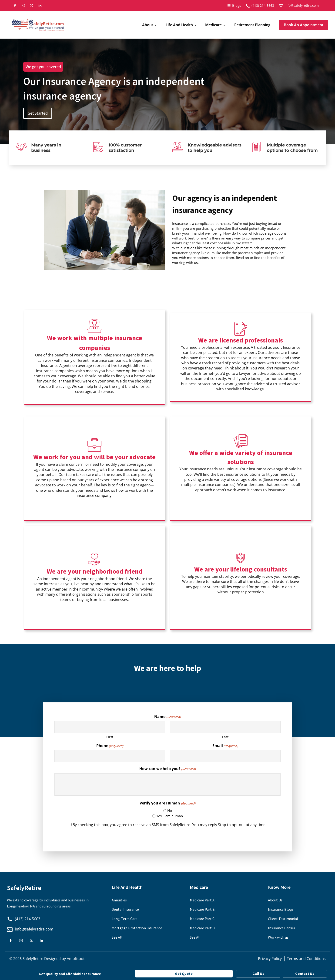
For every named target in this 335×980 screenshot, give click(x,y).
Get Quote (184, 973)
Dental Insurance (125, 909)
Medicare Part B (202, 909)
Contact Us (305, 973)
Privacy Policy (270, 959)
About (148, 25)
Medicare (213, 25)
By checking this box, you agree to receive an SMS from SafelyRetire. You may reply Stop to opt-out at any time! (169, 825)
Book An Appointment (304, 25)
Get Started (38, 113)
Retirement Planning (252, 25)
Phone (110, 746)
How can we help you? (167, 769)
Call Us (258, 973)
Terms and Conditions (306, 959)
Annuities (119, 900)
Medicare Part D (202, 928)
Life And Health (179, 25)
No (170, 811)
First (110, 737)
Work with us (278, 937)
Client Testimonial (283, 919)
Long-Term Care (125, 919)
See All (117, 937)
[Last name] (225, 727)
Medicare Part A (202, 900)
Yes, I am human (170, 816)
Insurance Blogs (281, 909)
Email (225, 746)
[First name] (110, 727)
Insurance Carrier (282, 928)
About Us (275, 900)
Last (225, 737)
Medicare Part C (202, 919)
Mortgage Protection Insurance (137, 928)
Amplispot (76, 959)
